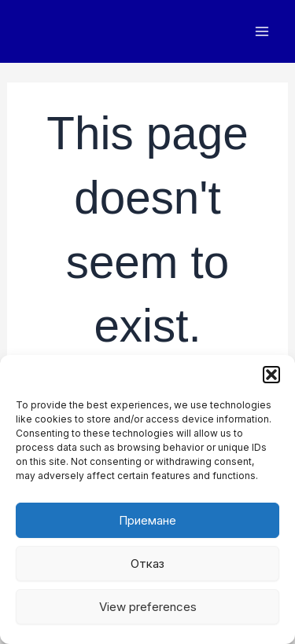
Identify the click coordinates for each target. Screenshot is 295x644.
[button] (271, 375)
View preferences (148, 607)
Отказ (147, 563)
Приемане (147, 520)
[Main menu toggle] (262, 32)
